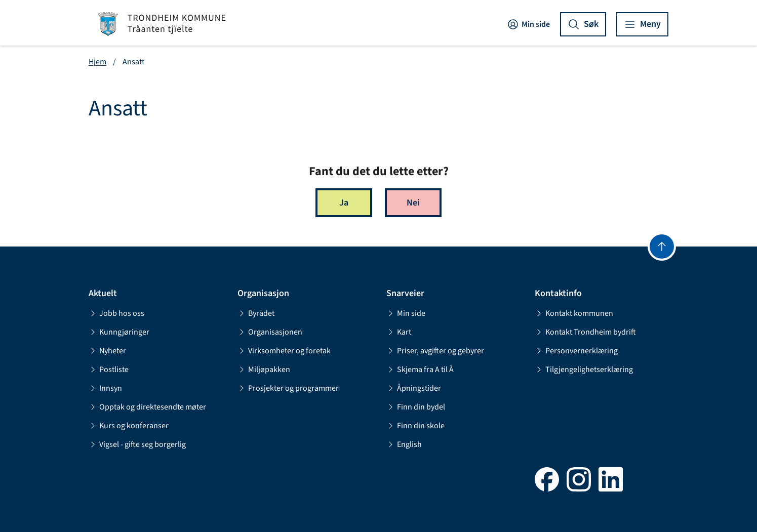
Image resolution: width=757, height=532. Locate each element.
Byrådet (256, 313)
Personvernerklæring (576, 351)
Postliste (109, 370)
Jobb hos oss (116, 313)
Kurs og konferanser (129, 426)
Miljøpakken (264, 370)
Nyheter (107, 351)
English (404, 444)
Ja (344, 203)
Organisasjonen (270, 332)
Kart (399, 332)
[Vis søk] (583, 24)
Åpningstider (414, 388)
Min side (528, 24)
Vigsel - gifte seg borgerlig (137, 444)
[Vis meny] (642, 24)
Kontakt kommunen (574, 313)
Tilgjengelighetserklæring (584, 370)
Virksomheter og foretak (284, 351)
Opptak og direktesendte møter (147, 407)
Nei (413, 203)
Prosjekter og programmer (288, 388)
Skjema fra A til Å (420, 370)
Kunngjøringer (119, 332)
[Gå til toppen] (662, 247)
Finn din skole (415, 426)
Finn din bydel (416, 407)
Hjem (97, 62)
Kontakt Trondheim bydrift (585, 332)
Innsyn (105, 388)
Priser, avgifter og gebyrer (435, 351)
